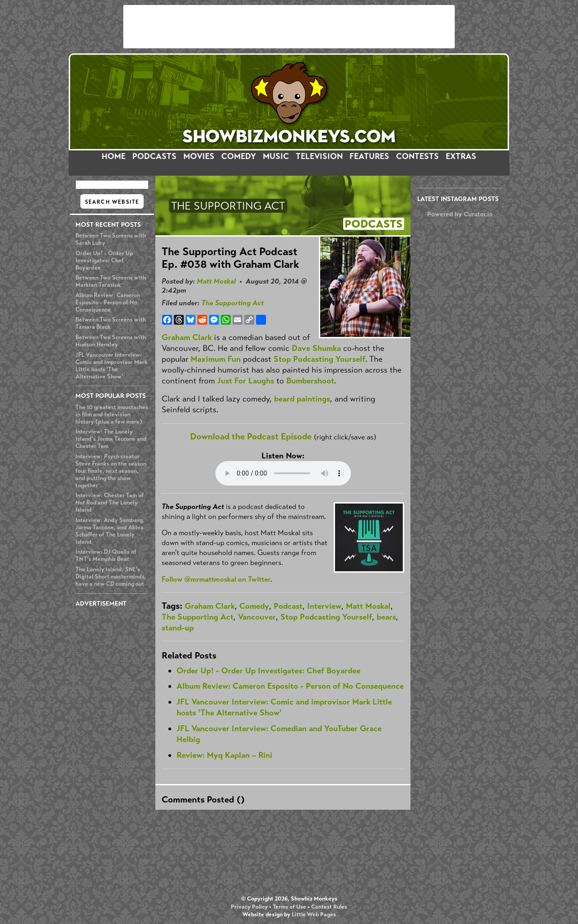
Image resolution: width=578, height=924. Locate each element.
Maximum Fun (216, 359)
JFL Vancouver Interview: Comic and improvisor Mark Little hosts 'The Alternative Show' (112, 366)
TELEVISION (319, 156)
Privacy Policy (249, 907)
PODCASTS (154, 156)
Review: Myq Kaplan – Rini (224, 755)
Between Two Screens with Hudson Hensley (111, 341)
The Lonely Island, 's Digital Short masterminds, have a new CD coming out (111, 577)
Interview (324, 606)
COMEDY (239, 156)
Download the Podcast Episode (251, 436)
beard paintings (302, 399)
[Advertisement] (289, 27)
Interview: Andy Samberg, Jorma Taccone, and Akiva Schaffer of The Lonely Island (110, 531)
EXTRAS (461, 156)
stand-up (178, 628)
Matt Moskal (216, 281)
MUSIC (276, 156)
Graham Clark (187, 337)
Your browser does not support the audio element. (283, 473)
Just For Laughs (246, 381)
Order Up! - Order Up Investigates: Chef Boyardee (104, 261)
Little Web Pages (314, 915)
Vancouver (257, 617)
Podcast (288, 606)
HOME (114, 156)
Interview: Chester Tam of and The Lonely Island (110, 503)
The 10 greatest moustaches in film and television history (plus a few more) (112, 415)
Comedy (254, 606)
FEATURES (369, 156)
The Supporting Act (233, 303)
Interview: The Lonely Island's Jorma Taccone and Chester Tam (111, 439)
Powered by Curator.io (460, 214)
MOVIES (199, 156)
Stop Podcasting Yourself (319, 359)
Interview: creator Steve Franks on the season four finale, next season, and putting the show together (111, 471)
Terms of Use (289, 907)
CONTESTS (417, 156)
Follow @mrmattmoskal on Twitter (216, 579)
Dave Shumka (316, 348)
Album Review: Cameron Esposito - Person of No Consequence (108, 303)
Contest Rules (329, 907)
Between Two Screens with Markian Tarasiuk (111, 281)
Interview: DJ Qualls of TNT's (106, 555)
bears (386, 617)
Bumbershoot (310, 381)
